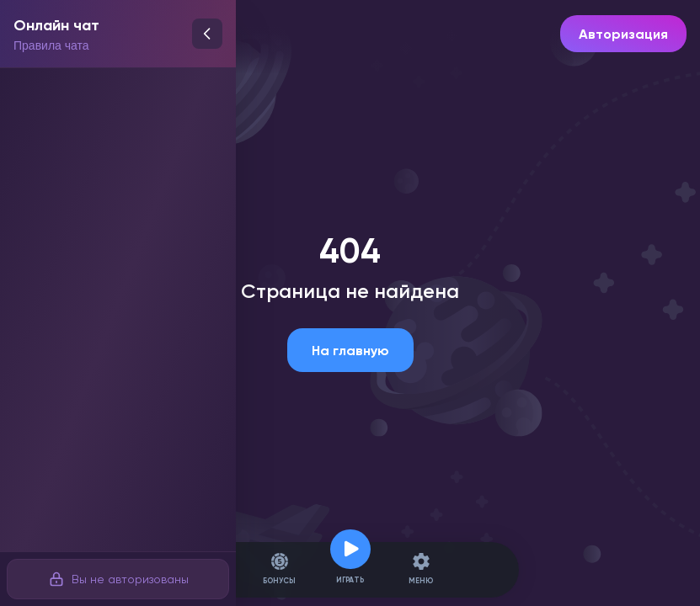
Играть (350, 569)
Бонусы (279, 570)
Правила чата (51, 45)
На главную (350, 350)
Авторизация (623, 34)
